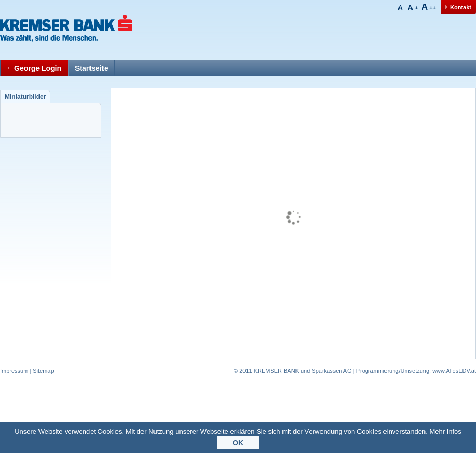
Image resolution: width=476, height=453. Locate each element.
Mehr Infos (445, 433)
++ (429, 8)
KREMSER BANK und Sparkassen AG (303, 371)
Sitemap (43, 371)
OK (238, 444)
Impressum (14, 371)
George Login (38, 68)
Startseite (92, 68)
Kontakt (461, 7)
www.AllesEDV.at (416, 371)
